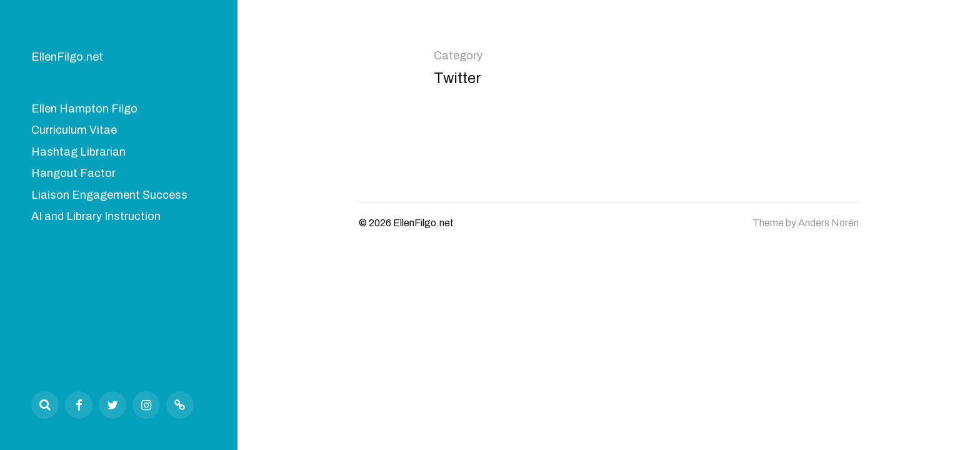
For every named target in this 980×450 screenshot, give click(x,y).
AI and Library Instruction (96, 216)
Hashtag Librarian (78, 152)
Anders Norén (828, 223)
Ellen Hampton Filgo (84, 109)
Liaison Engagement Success (109, 195)
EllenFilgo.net (67, 57)
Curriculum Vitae (74, 130)
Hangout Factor (73, 173)
